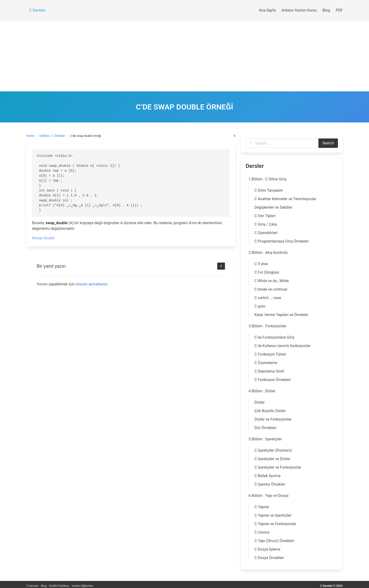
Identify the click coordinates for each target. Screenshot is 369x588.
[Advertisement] (184, 56)
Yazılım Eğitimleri (82, 586)
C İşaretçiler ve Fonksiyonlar (278, 467)
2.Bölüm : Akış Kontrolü (268, 253)
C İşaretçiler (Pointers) (273, 450)
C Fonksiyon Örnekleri (273, 380)
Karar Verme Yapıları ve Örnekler (281, 315)
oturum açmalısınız (92, 284)
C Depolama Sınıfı (269, 371)
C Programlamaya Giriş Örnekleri (282, 241)
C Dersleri (32, 586)
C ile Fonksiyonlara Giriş (274, 337)
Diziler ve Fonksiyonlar (273, 419)
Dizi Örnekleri (265, 428)
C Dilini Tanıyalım (269, 190)
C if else (261, 264)
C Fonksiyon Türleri (270, 354)
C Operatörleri (266, 233)
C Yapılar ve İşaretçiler (273, 515)
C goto (260, 306)
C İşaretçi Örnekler (270, 484)
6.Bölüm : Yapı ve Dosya (269, 496)
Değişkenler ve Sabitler (273, 207)
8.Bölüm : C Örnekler (52, 136)
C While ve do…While (272, 281)
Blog (44, 586)
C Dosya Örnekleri (269, 558)
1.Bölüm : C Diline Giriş (267, 179)
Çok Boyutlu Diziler (270, 411)
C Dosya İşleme (267, 549)
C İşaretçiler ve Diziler (272, 459)
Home (30, 136)
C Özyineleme (266, 363)
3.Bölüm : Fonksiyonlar (267, 326)
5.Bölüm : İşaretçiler (265, 439)
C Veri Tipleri (265, 216)
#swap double (43, 238)
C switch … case (268, 298)
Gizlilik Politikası (59, 586)
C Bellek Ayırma (267, 476)
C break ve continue (271, 289)
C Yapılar (262, 507)
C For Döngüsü (267, 272)
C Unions (262, 532)
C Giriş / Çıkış (266, 224)
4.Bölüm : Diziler (262, 391)
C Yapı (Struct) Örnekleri (274, 541)
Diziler (260, 402)
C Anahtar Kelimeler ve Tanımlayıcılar (285, 199)
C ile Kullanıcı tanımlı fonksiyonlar (283, 346)
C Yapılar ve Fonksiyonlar (275, 524)
